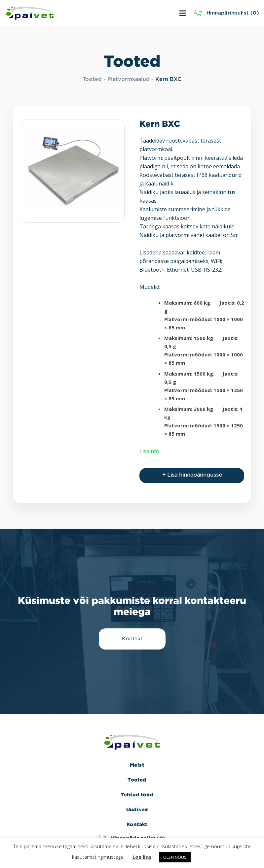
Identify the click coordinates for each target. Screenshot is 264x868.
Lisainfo (149, 451)
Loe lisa (142, 857)
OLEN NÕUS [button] (175, 857)
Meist (137, 765)
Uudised (137, 809)
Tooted (92, 79)
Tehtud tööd (137, 795)
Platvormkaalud (129, 79)
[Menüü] (144, 13)
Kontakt (137, 824)
